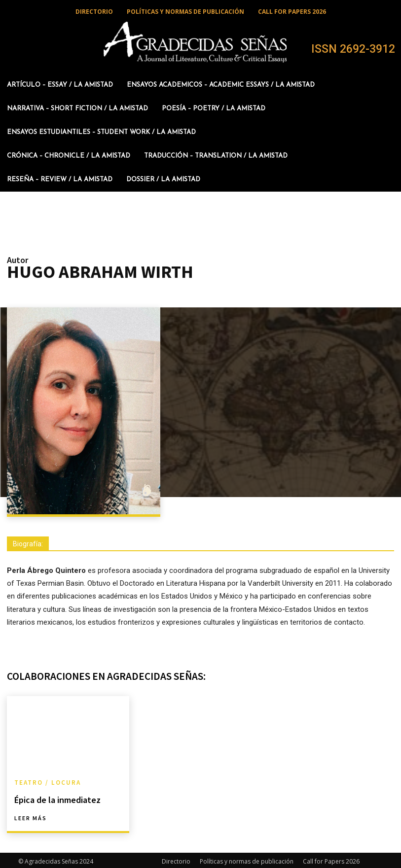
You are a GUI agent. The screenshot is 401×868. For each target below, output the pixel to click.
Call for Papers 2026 (331, 859)
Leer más (31, 816)
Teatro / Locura (45, 782)
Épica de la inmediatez (53, 798)
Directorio (176, 859)
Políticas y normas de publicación (247, 859)
